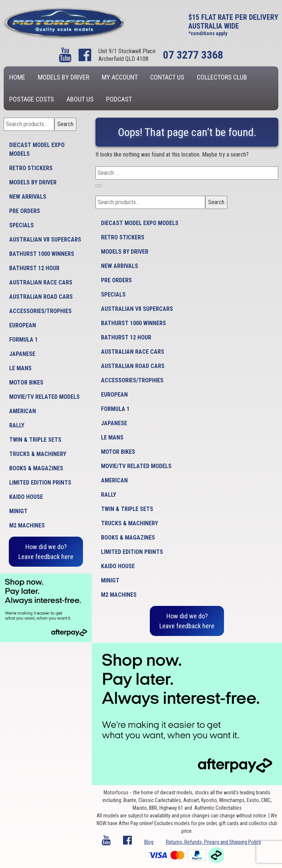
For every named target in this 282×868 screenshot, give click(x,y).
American (23, 411)
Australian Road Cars (41, 297)
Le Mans (20, 368)
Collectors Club (222, 77)
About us (80, 99)
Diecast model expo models (37, 149)
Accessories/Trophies (40, 311)
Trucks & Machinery (38, 454)
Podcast (119, 99)
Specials (21, 225)
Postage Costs (32, 99)
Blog (149, 842)
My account (120, 77)
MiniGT (18, 511)
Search (65, 124)
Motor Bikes (26, 382)
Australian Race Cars (41, 282)
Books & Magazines (36, 468)
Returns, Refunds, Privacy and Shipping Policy (214, 842)
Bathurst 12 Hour (34, 268)
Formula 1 (23, 340)
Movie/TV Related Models (44, 397)
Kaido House (26, 497)
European (23, 325)
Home (17, 77)
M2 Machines (27, 525)
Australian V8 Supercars (45, 240)
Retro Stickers (31, 168)
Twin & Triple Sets (35, 440)
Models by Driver (64, 77)
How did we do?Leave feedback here (46, 552)
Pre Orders (25, 211)
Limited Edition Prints (40, 483)
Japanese (22, 354)
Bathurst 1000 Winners (42, 254)
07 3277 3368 (193, 55)
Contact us (167, 77)
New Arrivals (28, 197)
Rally (17, 425)
